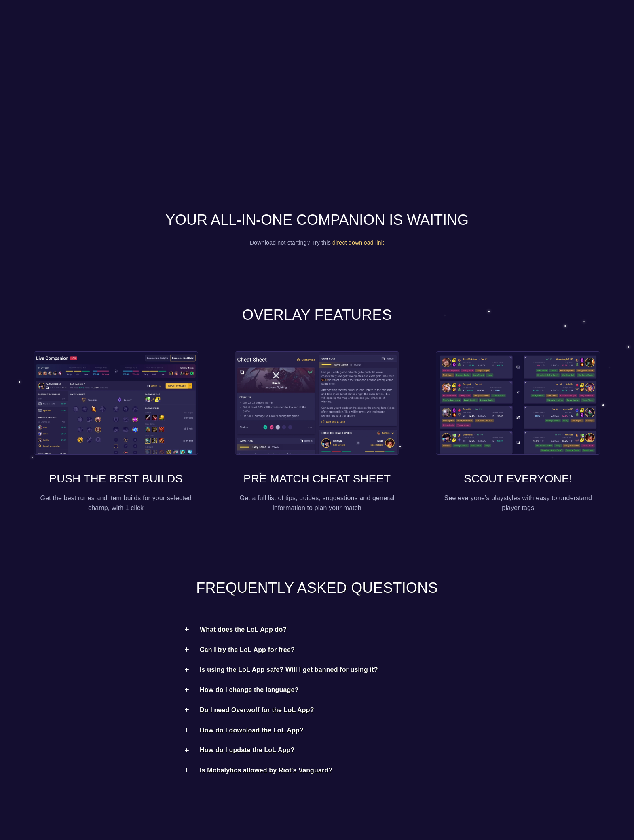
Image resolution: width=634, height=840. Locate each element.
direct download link (358, 243)
